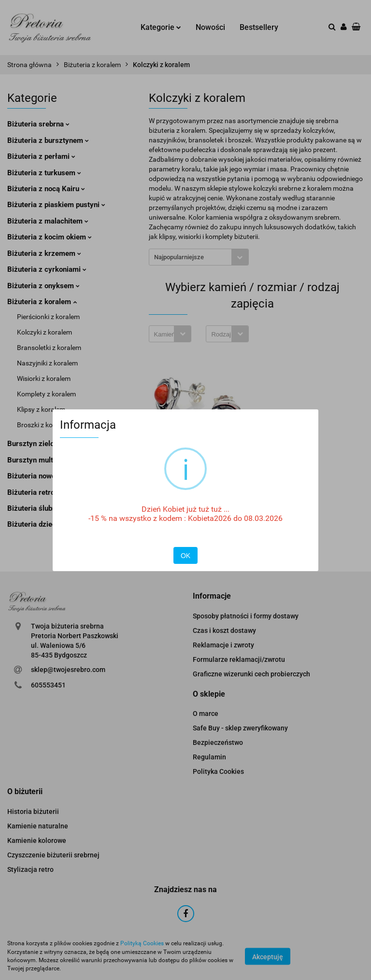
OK (185, 556)
